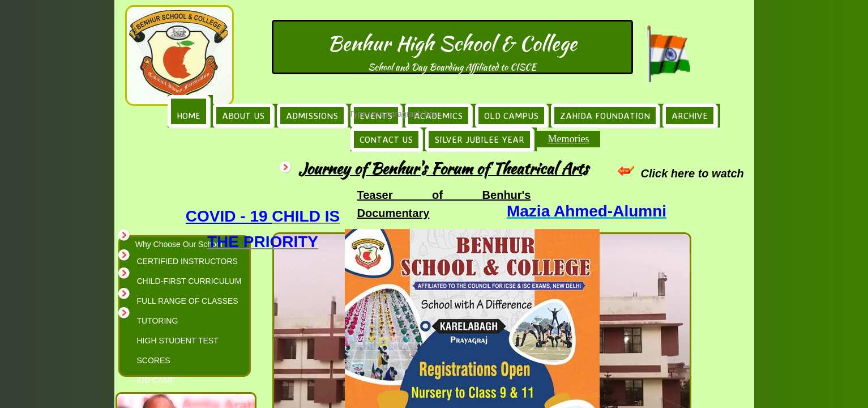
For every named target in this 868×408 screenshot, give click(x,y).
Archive (690, 116)
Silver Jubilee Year (479, 139)
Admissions (312, 116)
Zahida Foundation (605, 116)
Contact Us (386, 139)
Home (189, 116)
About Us (243, 116)
